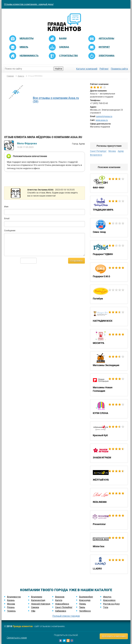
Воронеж (60, 597)
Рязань (11, 607)
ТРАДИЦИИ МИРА (109, 205)
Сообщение (10, 231)
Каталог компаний (87, 69)
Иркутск (107, 597)
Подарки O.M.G (109, 272)
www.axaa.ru (102, 120)
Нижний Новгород (41, 604)
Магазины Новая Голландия (109, 385)
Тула (106, 607)
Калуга (59, 600)
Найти (59, 69)
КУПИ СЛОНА (109, 409)
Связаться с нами (17, 638)
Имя (6, 207)
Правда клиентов (23, 626)
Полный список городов (66, 616)
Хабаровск (61, 611)
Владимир (37, 597)
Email (7, 219)
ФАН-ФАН (109, 183)
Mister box (109, 542)
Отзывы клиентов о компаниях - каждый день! (29, 4)
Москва (112, 151)
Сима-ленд (109, 228)
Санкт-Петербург (98, 151)
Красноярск (109, 600)
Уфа (33, 611)
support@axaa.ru (104, 116)
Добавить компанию (114, 636)
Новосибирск (62, 604)
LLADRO (109, 564)
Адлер (121, 151)
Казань (11, 600)
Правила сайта (119, 69)
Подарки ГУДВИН (109, 250)
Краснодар (85, 600)
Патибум (109, 294)
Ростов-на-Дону (111, 604)
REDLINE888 (109, 498)
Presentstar (109, 520)
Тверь (82, 607)
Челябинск (85, 611)
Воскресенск (96, 155)
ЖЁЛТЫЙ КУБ (109, 475)
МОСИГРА (109, 339)
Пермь (82, 604)
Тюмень (11, 611)
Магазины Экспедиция (109, 361)
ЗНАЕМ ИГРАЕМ (109, 453)
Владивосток (14, 597)
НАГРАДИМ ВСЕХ (109, 316)
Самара (35, 607)
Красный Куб (109, 431)
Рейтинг (104, 69)
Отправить (76, 261)
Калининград (38, 600)
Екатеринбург (86, 597)
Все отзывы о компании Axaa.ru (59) (56, 100)
